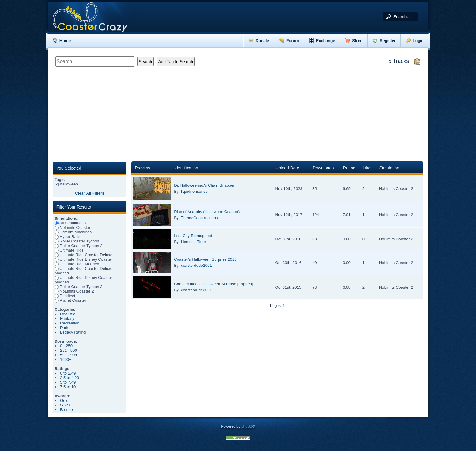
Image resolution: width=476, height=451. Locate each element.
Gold (64, 400)
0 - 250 (66, 346)
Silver (65, 405)
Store (354, 41)
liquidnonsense (194, 191)
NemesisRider (194, 242)
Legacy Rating (73, 332)
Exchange (322, 41)
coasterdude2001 (196, 265)
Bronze (66, 410)
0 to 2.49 (68, 373)
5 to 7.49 (68, 382)
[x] (57, 184)
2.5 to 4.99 (70, 378)
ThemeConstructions (199, 218)
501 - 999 (69, 355)
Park (64, 328)
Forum (289, 41)
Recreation (70, 323)
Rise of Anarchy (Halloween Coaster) (207, 212)
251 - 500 (69, 350)
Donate (259, 41)
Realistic (68, 314)
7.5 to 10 (68, 387)
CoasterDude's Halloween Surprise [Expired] (214, 284)
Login (415, 41)
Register (384, 41)
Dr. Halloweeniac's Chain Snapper (204, 185)
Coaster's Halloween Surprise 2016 (205, 259)
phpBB (247, 426)
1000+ (66, 359)
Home (62, 41)
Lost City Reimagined (193, 236)
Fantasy (67, 319)
